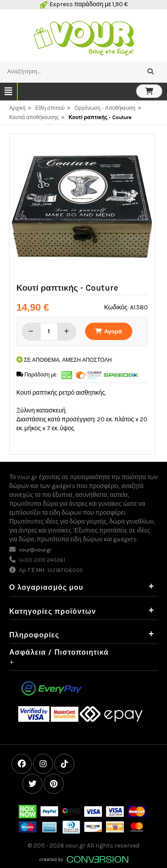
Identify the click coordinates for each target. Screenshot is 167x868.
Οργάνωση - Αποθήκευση (105, 108)
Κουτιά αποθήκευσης (34, 117)
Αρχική (17, 108)
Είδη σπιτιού (50, 108)
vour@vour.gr (35, 550)
